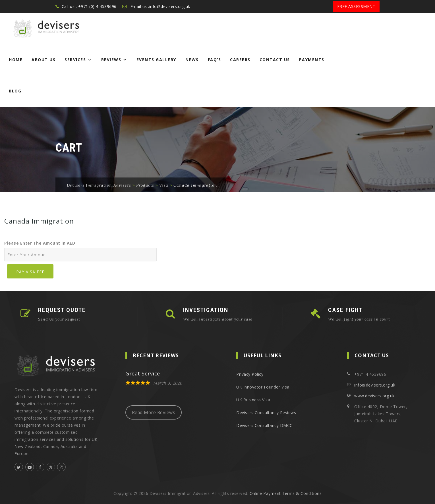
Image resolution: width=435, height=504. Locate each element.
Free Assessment (356, 6)
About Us (43, 60)
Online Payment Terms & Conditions (286, 493)
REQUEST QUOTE (62, 310)
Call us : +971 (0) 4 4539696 (89, 6)
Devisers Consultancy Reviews (266, 413)
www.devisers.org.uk (374, 396)
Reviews (114, 60)
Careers (240, 60)
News (192, 60)
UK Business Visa (253, 400)
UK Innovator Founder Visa (263, 387)
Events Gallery (156, 60)
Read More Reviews (154, 412)
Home (16, 60)
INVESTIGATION (206, 310)
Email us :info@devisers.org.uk (160, 6)
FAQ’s (215, 60)
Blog (15, 91)
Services (78, 60)
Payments (312, 60)
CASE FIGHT (345, 310)
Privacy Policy (250, 374)
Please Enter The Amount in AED (40, 243)
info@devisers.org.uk (375, 385)
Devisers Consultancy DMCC (264, 425)
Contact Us (275, 60)
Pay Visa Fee (30, 272)
